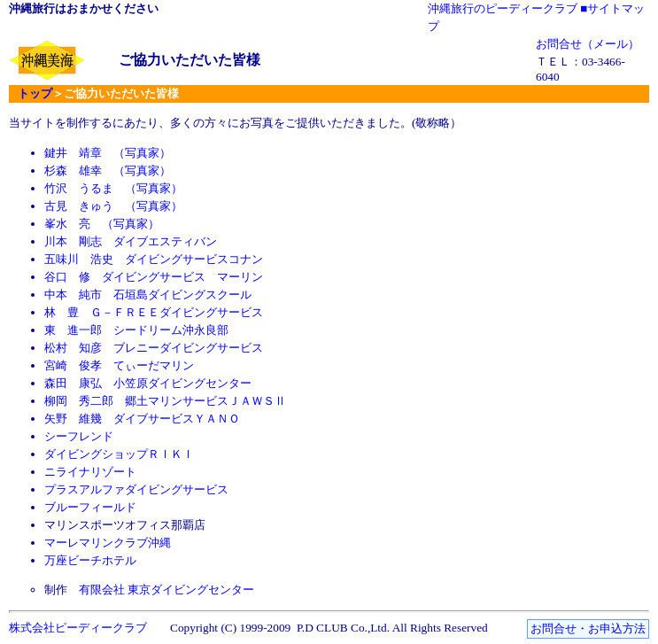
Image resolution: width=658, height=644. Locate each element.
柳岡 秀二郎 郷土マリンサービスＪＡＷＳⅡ (165, 401)
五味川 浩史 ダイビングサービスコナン (154, 259)
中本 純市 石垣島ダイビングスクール (148, 295)
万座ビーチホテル (90, 560)
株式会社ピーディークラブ (78, 628)
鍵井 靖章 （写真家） (108, 153)
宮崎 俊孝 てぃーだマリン (119, 365)
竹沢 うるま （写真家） (113, 188)
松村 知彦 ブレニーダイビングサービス (154, 348)
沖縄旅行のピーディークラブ (503, 8)
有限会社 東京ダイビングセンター (166, 590)
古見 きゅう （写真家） (113, 206)
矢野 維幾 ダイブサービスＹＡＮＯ (142, 419)
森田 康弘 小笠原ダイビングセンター (148, 383)
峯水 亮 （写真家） (102, 224)
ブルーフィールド (90, 507)
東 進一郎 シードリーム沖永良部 (136, 330)
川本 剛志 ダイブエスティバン (131, 241)
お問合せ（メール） (588, 44)
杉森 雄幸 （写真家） (108, 171)
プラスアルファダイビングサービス (136, 489)
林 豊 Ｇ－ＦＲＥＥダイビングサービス (154, 312)
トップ (35, 93)
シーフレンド (79, 436)
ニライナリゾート (90, 472)
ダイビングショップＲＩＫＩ (119, 454)
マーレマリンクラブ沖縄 (108, 543)
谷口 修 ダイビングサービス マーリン (154, 277)
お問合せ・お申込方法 (588, 628)
